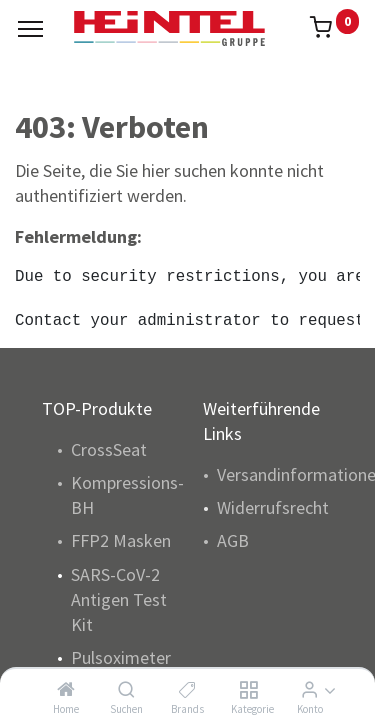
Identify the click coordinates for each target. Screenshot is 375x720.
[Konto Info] (309, 689)
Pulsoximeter (121, 657)
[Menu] (30, 29)
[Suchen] (126, 689)
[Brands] (187, 689)
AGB (233, 540)
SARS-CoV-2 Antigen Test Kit (119, 599)
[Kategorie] (248, 689)
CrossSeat (109, 449)
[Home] (66, 689)
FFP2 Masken (121, 540)
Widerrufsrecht (273, 507)
